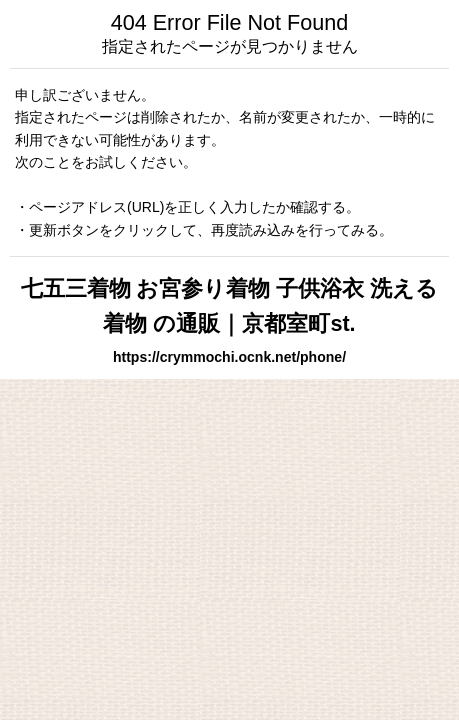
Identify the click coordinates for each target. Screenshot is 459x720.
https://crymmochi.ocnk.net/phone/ (229, 357)
